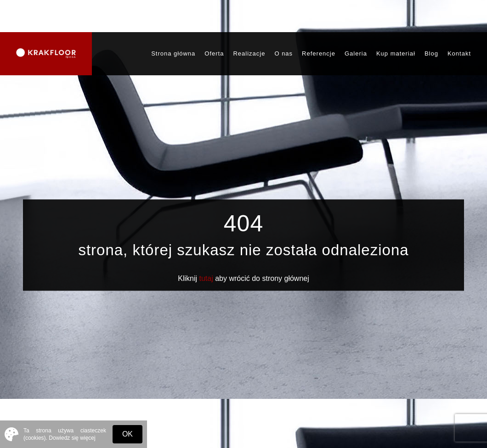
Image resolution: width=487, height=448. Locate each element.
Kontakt (459, 53)
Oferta (214, 53)
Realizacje (249, 53)
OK (127, 434)
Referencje (319, 53)
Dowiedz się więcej (72, 438)
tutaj (206, 279)
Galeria (356, 53)
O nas (283, 53)
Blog (431, 53)
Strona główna (173, 53)
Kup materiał (396, 53)
